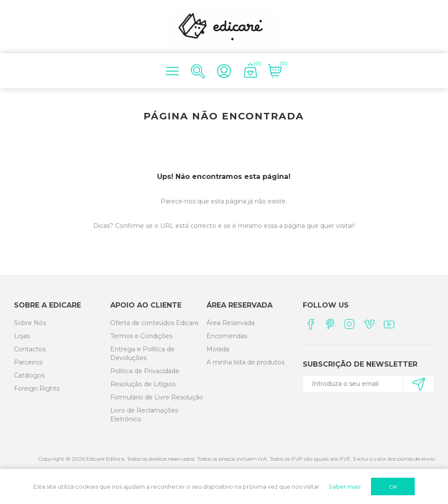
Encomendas (227, 336)
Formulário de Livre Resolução (157, 397)
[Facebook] (310, 324)
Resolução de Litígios (143, 384)
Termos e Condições (141, 336)
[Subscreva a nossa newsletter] (364, 384)
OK (393, 487)
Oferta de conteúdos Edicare (154, 323)
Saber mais (345, 486)
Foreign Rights (37, 388)
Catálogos (29, 375)
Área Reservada (231, 323)
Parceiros (28, 362)
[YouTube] (389, 324)
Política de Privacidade (145, 371)
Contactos (30, 349)
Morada (218, 349)
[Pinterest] (330, 324)
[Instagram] (350, 324)
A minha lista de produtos (245, 362)
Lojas (22, 336)
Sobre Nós (30, 323)
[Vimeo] (369, 324)
